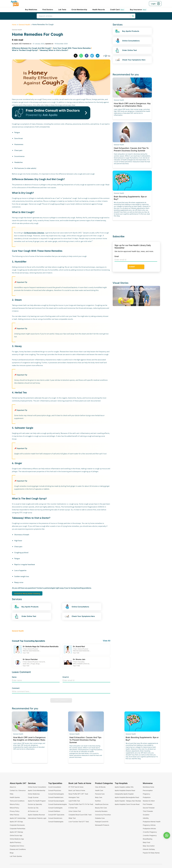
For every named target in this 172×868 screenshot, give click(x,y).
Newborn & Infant (149, 801)
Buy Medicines (31, 9)
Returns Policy (15, 804)
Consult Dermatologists (56, 794)
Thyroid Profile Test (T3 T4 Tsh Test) (81, 804)
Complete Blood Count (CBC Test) (80, 815)
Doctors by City (33, 808)
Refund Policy (14, 808)
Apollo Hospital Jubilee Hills (124, 787)
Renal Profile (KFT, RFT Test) (78, 794)
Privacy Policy (15, 811)
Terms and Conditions (17, 801)
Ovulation (146, 815)
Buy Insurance (138, 9)
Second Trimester (149, 808)
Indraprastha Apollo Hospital (124, 794)
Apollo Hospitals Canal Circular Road (127, 804)
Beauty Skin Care (101, 808)
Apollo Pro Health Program (37, 801)
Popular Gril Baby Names (151, 853)
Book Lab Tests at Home (77, 790)
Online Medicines (34, 794)
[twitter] (76, 56)
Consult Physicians (55, 790)
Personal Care (100, 794)
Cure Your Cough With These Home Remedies (72, 48)
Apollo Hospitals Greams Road (125, 790)
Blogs (12, 853)
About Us (13, 787)
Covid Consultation (55, 787)
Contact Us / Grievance (18, 790)
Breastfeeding (148, 839)
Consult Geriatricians (55, 818)
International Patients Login (37, 818)
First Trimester (148, 804)
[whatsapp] (82, 56)
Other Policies (14, 815)
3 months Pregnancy (150, 832)
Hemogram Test (74, 797)
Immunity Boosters (101, 811)
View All (107, 641)
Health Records (99, 9)
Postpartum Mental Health (152, 822)
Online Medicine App (17, 839)
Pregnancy (146, 794)
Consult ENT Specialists (56, 815)
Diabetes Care (100, 818)
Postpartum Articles (149, 829)
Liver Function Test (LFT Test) (79, 822)
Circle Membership (79, 9)
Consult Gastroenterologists (58, 804)
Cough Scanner (33, 797)
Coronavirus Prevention (103, 815)
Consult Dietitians (54, 811)
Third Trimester (148, 811)
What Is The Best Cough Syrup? (25, 50)
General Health (24, 25)
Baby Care (99, 797)
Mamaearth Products (102, 825)
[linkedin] (98, 56)
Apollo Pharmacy (15, 842)
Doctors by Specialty (35, 804)
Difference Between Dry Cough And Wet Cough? (32, 48)
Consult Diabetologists (56, 822)
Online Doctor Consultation (37, 787)
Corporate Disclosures (17, 825)
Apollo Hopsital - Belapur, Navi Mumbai (128, 801)
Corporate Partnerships (17, 829)
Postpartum (147, 797)
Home (14, 25)
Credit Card (117, 9)
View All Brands (100, 787)
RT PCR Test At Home (76, 787)
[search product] (133, 16)
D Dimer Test (73, 808)
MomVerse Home (148, 787)
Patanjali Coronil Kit (102, 822)
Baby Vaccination (149, 846)
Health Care (99, 790)
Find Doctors (48, 9)
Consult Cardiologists (55, 808)
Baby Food (146, 842)
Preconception (148, 790)
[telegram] (93, 56)
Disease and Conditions (18, 849)
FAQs (12, 794)
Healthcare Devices (102, 804)
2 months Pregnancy (150, 835)
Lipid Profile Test (74, 801)
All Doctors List (33, 811)
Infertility (146, 818)
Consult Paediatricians (56, 797)
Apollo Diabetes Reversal (36, 815)
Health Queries (15, 797)
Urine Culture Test (75, 811)
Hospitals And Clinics (17, 846)
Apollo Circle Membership (37, 790)
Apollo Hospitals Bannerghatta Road (127, 797)
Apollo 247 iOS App (16, 822)
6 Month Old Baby (149, 849)
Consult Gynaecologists (56, 801)
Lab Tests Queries (16, 856)
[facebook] (87, 56)
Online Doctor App (16, 835)
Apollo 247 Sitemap (16, 832)
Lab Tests (62, 9)
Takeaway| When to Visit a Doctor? (54, 50)
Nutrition (98, 801)
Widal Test (72, 818)
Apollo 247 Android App (18, 818)
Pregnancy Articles (149, 825)
